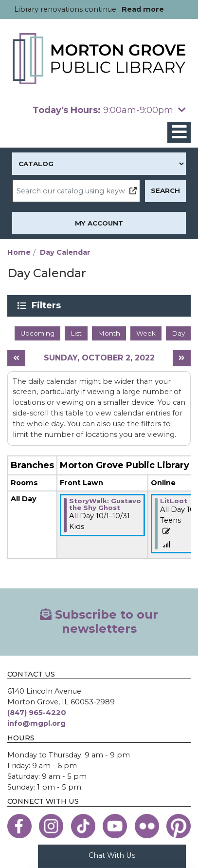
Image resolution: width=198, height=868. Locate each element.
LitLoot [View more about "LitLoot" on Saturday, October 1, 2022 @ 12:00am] (174, 501)
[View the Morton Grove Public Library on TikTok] (83, 826)
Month (109, 333)
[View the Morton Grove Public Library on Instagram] (51, 826)
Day (178, 333)
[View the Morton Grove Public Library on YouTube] (115, 826)
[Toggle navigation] (179, 132)
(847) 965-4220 (37, 713)
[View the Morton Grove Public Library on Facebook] (19, 826)
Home (19, 252)
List (76, 333)
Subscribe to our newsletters (99, 622)
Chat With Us (112, 855)
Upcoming (37, 333)
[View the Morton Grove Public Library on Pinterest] (179, 826)
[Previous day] (16, 358)
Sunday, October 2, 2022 (99, 358)
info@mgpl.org (36, 723)
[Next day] (182, 358)
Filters (48, 305)
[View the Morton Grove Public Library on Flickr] (147, 826)
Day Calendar (65, 252)
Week (146, 333)
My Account (99, 223)
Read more (143, 9)
